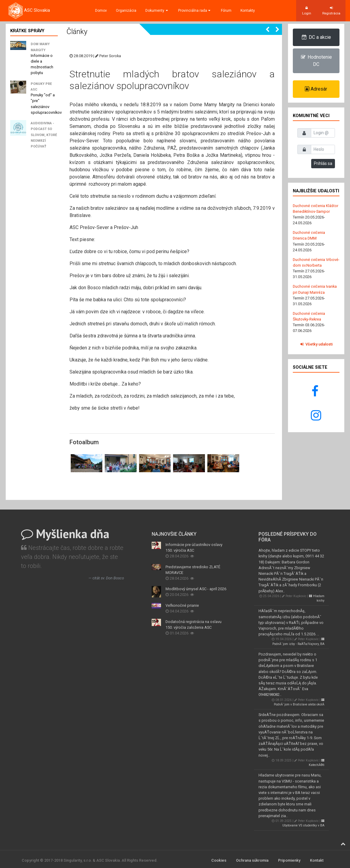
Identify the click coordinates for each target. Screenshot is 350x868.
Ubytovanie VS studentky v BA (303, 823)
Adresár (316, 89)
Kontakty (248, 11)
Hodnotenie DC (316, 61)
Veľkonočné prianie (182, 605)
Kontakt (317, 860)
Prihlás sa (323, 163)
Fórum (226, 11)
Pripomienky (289, 860)
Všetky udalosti (316, 344)
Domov (101, 11)
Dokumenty (157, 11)
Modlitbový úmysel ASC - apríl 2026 (196, 589)
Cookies (219, 860)
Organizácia (126, 11)
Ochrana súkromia (252, 860)
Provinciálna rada (195, 11)
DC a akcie (316, 37)
